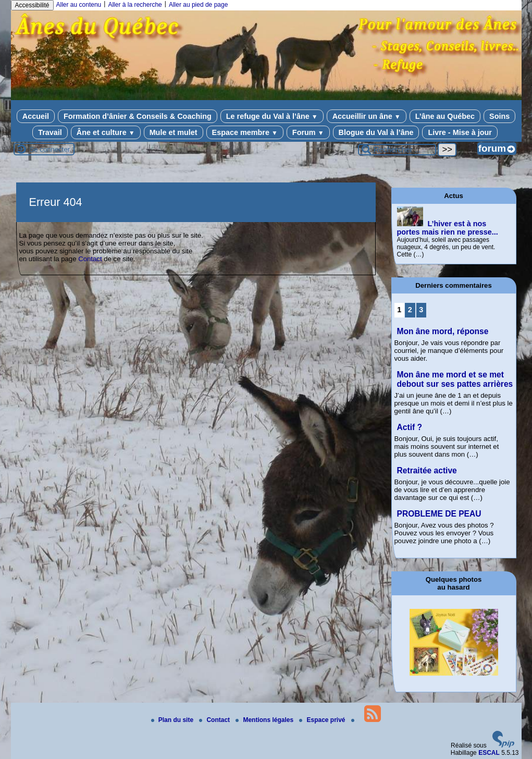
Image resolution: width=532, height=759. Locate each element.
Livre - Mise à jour (460, 132)
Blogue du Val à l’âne (376, 132)
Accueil (36, 116)
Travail (50, 132)
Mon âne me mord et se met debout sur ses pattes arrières (455, 379)
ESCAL (489, 753)
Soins (499, 116)
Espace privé (323, 720)
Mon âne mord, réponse (443, 331)
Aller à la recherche (135, 5)
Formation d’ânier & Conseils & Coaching (138, 116)
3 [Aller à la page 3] (421, 310)
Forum (308, 132)
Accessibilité (32, 5)
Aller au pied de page (198, 5)
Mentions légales (265, 720)
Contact (90, 259)
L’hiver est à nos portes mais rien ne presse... (448, 228)
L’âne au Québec (445, 116)
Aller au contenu (79, 5)
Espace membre (245, 132)
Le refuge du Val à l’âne (272, 116)
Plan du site (173, 720)
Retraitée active (427, 470)
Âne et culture (106, 132)
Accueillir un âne (367, 116)
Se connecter (50, 149)
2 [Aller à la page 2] (410, 310)
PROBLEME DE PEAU (439, 514)
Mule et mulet (174, 132)
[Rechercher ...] (397, 150)
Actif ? (410, 427)
